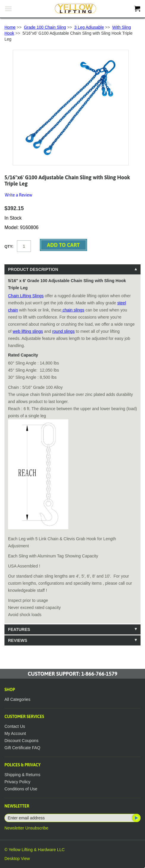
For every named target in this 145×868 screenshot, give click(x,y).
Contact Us (15, 726)
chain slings (73, 310)
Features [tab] (19, 629)
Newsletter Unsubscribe (26, 828)
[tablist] (72, 455)
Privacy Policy (17, 782)
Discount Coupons (21, 741)
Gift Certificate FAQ (22, 748)
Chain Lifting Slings (26, 296)
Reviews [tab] (18, 640)
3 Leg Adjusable (89, 27)
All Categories (17, 699)
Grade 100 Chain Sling (45, 27)
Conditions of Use (21, 789)
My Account (15, 733)
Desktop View (17, 859)
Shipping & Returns (22, 775)
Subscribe (136, 818)
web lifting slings (28, 331)
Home (10, 27)
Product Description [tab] (33, 269)
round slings (64, 331)
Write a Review (18, 195)
